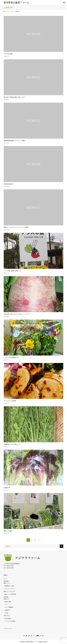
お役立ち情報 (8, 602)
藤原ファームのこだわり (10, 591)
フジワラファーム (8, 628)
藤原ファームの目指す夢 (10, 594)
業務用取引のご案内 (9, 586)
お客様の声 (7, 610)
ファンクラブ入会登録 (10, 621)
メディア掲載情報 (9, 607)
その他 (6, 613)
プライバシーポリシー (10, 589)
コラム (6, 605)
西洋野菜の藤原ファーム (17, 3)
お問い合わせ (7, 616)
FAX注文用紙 (8, 618)
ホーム (5, 578)
